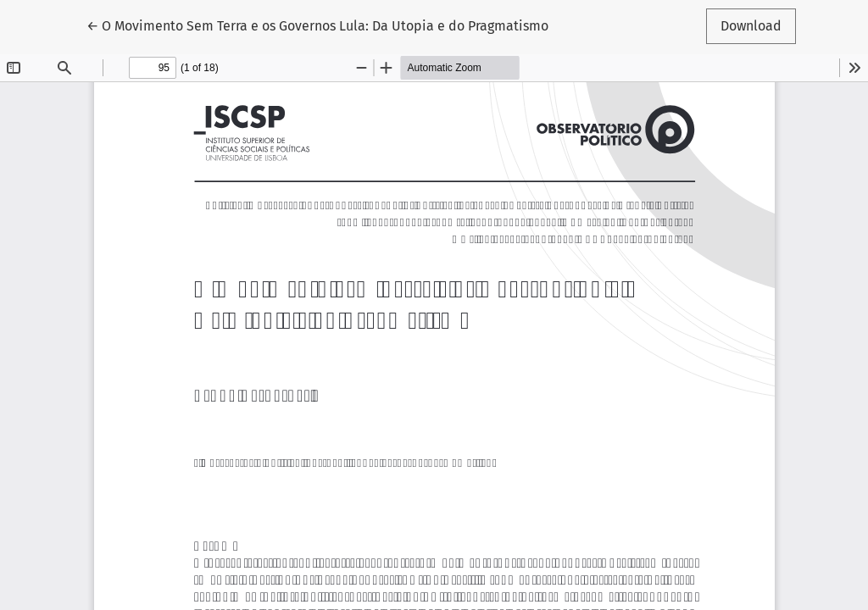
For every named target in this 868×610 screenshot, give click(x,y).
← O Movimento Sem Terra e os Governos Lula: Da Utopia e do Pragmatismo (317, 25)
